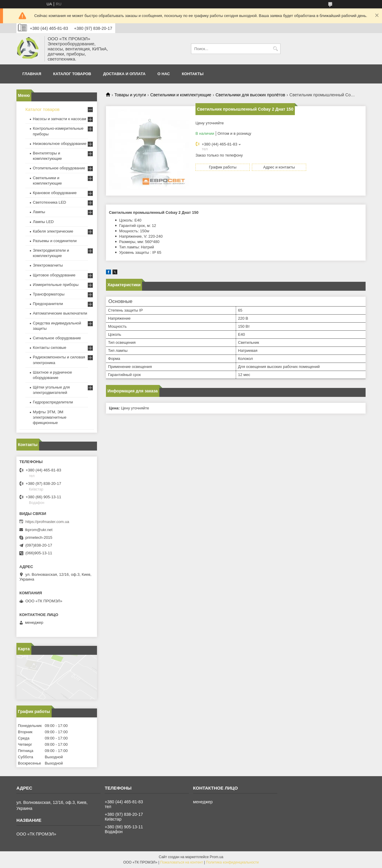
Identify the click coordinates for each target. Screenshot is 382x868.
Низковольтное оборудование (60, 144)
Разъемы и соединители (55, 241)
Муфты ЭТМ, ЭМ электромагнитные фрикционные (50, 417)
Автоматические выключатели (60, 313)
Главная (32, 74)
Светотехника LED (50, 202)
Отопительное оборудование (59, 168)
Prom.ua (217, 857)
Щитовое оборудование (54, 275)
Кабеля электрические (53, 231)
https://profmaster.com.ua (47, 522)
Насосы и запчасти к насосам (60, 119)
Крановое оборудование (55, 193)
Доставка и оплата (124, 74)
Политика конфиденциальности (232, 862)
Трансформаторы (49, 294)
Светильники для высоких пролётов (250, 95)
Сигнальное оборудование (57, 338)
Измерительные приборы (56, 285)
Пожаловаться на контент (182, 862)
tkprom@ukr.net (39, 530)
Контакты (193, 74)
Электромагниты (48, 265)
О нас (164, 74)
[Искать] (275, 49)
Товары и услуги (130, 95)
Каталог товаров (72, 74)
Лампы (39, 212)
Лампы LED (43, 222)
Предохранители (48, 304)
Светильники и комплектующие (181, 95)
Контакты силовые (50, 348)
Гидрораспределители (53, 402)
